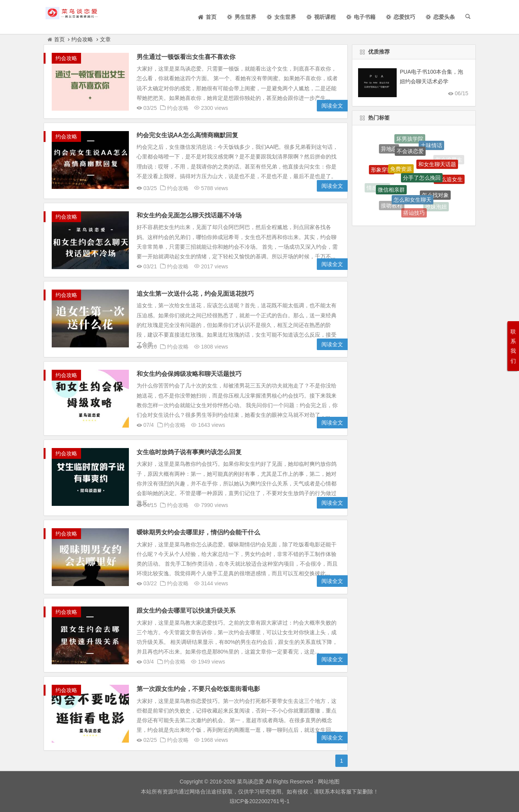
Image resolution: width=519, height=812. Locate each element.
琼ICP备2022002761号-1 (260, 801)
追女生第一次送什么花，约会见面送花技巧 (195, 294)
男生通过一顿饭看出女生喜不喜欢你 (186, 57)
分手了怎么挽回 (422, 181)
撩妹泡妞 (436, 207)
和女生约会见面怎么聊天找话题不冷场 (189, 215)
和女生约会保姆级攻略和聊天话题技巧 (189, 374)
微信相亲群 (391, 192)
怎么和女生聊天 (412, 202)
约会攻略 (82, 39)
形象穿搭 (382, 171)
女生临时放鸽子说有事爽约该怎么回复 (189, 452)
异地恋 (389, 150)
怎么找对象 (435, 197)
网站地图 (328, 782)
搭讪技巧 (414, 213)
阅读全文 (332, 106)
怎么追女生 (449, 180)
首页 (56, 39)
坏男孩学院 (410, 140)
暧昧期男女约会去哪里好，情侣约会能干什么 (198, 532)
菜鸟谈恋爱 (250, 782)
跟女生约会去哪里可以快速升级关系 (186, 611)
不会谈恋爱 (410, 153)
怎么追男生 (449, 160)
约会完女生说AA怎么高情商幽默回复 (187, 135)
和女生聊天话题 (437, 167)
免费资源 (401, 172)
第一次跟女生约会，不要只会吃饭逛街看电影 (198, 689)
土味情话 (431, 147)
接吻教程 (392, 206)
